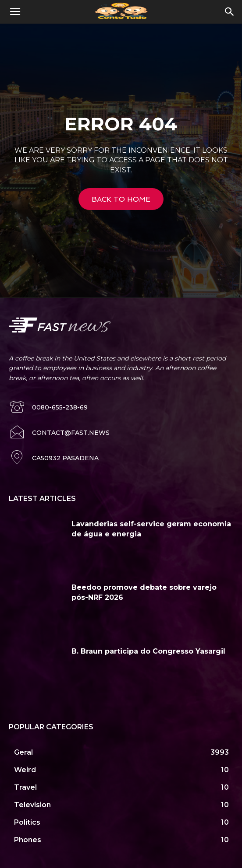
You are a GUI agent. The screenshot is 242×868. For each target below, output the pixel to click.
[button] (15, 12)
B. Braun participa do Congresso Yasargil (148, 651)
